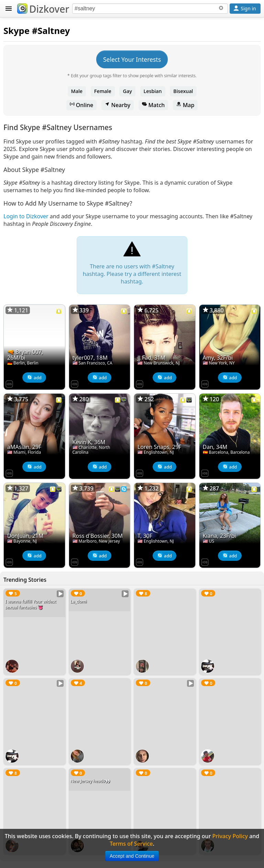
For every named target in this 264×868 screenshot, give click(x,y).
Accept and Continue (132, 856)
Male (77, 91)
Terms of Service (131, 844)
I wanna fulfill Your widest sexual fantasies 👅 (31, 604)
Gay (127, 91)
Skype (16, 31)
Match (153, 105)
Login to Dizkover (26, 216)
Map (185, 105)
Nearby (118, 105)
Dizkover (43, 9)
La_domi (79, 601)
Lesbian (153, 91)
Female (103, 91)
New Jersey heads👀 (90, 781)
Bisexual (183, 91)
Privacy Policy (230, 836)
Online (82, 105)
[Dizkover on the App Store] (9, 383)
